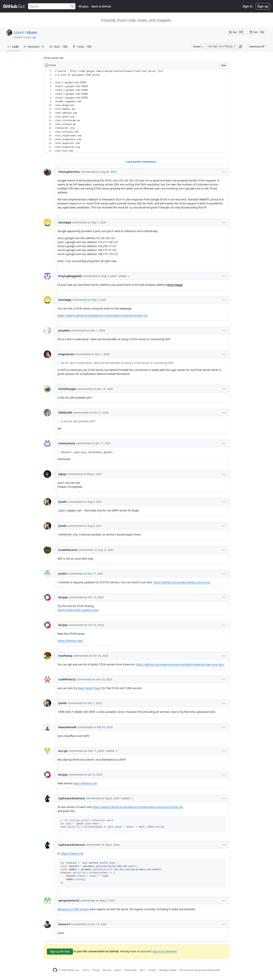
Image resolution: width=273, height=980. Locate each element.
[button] (241, 47)
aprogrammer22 (69, 900)
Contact (152, 970)
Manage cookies (168, 970)
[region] (136, 111)
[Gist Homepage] (14, 6)
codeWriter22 (67, 679)
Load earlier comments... (142, 162)
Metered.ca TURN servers (73, 909)
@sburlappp (175, 285)
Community (130, 970)
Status (118, 970)
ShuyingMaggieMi (70, 276)
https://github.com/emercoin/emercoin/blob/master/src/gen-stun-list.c (180, 664)
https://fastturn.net (85, 783)
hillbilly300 (65, 413)
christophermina (69, 172)
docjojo (63, 597)
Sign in (248, 6)
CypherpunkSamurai (71, 798)
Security (107, 970)
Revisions (34, 47)
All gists (84, 6)
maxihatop (65, 656)
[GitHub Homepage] (55, 970)
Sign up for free (60, 951)
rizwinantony (67, 443)
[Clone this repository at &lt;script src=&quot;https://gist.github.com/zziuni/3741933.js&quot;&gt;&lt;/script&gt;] (221, 47)
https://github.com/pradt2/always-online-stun (182, 582)
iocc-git (63, 751)
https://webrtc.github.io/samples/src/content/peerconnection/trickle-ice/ (103, 315)
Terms (86, 970)
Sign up (263, 6)
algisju (62, 474)
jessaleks (64, 330)
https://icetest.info (72, 853)
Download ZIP (257, 47)
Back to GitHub (101, 6)
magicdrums (66, 354)
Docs (142, 970)
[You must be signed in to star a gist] (237, 32)
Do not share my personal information (200, 970)
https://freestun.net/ (70, 641)
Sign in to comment (165, 951)
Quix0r (63, 502)
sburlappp (65, 222)
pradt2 (62, 574)
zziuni (19, 32)
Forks (82, 47)
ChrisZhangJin (67, 389)
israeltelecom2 (68, 550)
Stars (59, 47)
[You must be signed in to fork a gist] (257, 32)
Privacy (96, 970)
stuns (32, 32)
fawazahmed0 (67, 727)
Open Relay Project (89, 688)
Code (13, 47)
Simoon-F (64, 924)
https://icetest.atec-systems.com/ (78, 610)
